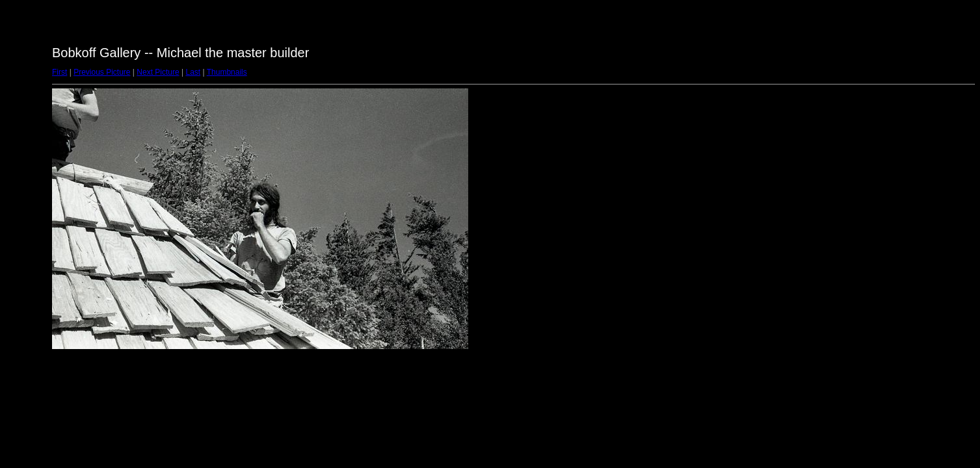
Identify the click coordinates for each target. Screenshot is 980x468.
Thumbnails (227, 72)
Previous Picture (102, 72)
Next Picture (158, 72)
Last (193, 72)
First (60, 72)
